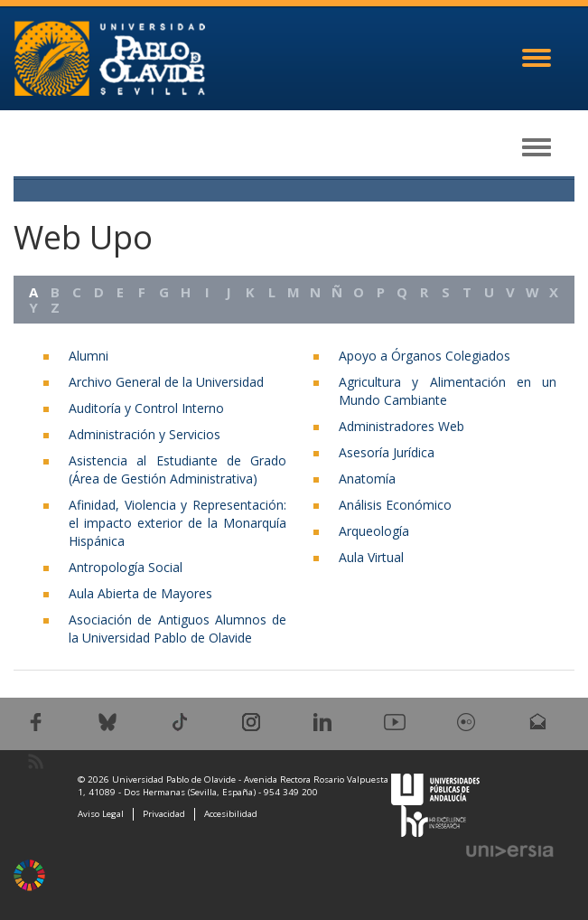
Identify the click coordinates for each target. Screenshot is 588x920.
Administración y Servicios (145, 434)
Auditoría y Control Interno (146, 408)
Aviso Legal (101, 814)
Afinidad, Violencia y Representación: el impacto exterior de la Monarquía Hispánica (177, 523)
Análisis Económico (395, 505)
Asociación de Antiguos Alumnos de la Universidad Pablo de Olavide (177, 629)
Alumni (89, 356)
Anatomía (367, 479)
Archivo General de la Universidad (166, 382)
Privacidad (164, 814)
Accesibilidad (231, 814)
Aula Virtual (371, 557)
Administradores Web (401, 426)
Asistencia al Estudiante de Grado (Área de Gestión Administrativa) (177, 469)
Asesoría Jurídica (387, 452)
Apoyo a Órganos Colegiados (425, 356)
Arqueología (374, 531)
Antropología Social (126, 567)
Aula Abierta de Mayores (140, 593)
